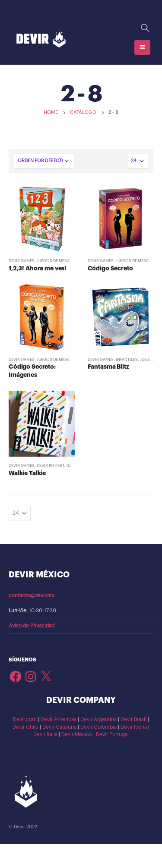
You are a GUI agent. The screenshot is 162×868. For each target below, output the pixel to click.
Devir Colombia (98, 727)
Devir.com (25, 719)
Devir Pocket (50, 466)
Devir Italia (45, 734)
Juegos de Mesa (53, 261)
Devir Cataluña (59, 727)
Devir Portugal (112, 734)
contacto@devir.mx (32, 595)
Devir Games (22, 261)
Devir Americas (59, 719)
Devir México (77, 734)
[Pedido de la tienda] (44, 161)
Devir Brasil (133, 719)
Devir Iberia (134, 727)
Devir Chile (25, 727)
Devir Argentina (98, 719)
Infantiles (127, 360)
